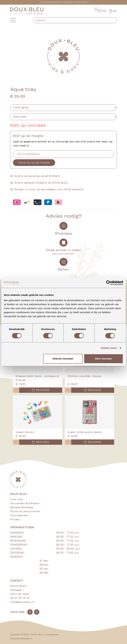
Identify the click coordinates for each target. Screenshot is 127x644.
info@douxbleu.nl (22, 602)
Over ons (16, 499)
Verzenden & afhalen (25, 503)
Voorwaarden (19, 515)
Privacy (15, 519)
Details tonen (109, 348)
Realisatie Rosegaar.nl (21, 639)
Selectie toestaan (63, 359)
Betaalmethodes (22, 507)
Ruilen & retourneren (25, 511)
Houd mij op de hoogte (34, 163)
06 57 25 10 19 (20, 598)
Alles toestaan (103, 359)
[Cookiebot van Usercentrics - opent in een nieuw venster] (109, 283)
